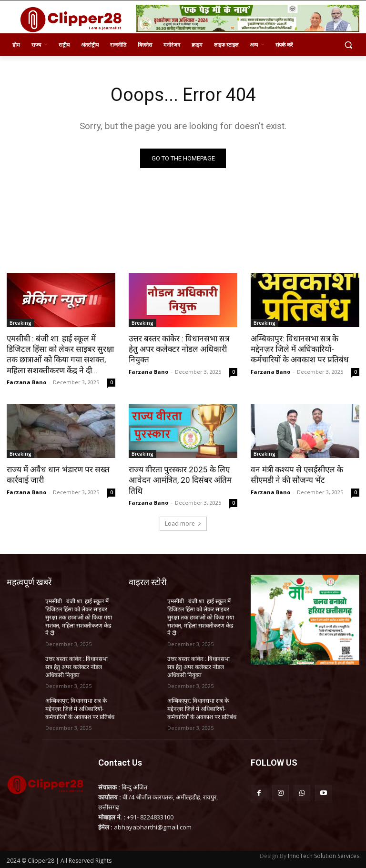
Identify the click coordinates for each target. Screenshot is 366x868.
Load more (183, 523)
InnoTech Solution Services (324, 854)
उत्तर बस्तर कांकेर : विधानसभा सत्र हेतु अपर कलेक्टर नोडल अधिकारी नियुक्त (178, 349)
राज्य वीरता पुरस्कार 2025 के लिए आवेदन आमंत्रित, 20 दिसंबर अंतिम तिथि (179, 479)
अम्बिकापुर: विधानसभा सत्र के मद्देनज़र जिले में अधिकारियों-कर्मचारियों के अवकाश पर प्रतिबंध (299, 349)
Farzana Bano (26, 382)
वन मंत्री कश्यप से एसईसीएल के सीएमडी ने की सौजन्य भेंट (296, 474)
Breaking (20, 323)
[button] (348, 45)
